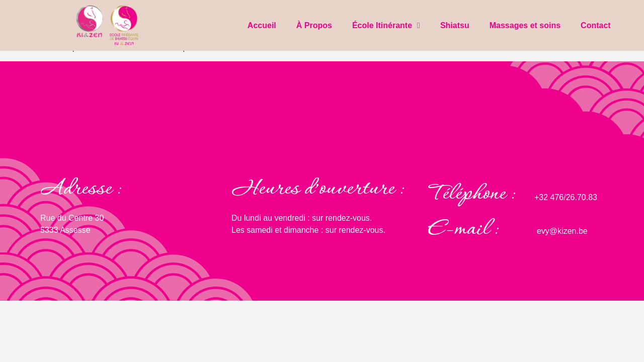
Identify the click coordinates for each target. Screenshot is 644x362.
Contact (596, 25)
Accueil (262, 25)
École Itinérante (386, 26)
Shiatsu (455, 25)
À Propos (314, 25)
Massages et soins (525, 25)
